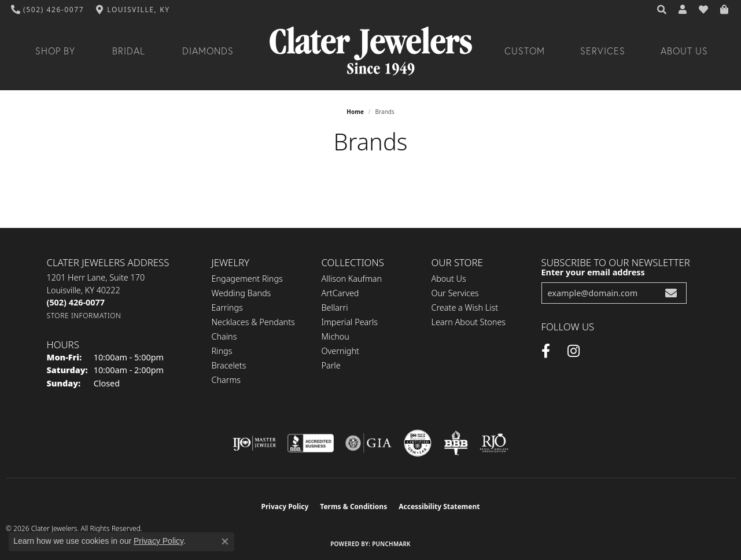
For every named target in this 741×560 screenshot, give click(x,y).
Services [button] (603, 51)
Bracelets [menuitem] (229, 365)
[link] (48, 10)
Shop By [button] (55, 51)
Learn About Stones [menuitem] (469, 322)
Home (355, 112)
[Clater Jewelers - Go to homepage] (371, 51)
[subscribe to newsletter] (671, 293)
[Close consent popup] (225, 541)
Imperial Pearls (350, 322)
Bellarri (335, 307)
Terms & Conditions (353, 506)
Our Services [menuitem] (455, 293)
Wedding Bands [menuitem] (242, 293)
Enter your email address (593, 272)
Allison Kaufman (352, 279)
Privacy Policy (285, 506)
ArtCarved (340, 293)
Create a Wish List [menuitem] (465, 307)
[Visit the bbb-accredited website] (311, 443)
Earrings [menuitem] (227, 307)
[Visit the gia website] (368, 443)
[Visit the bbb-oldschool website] (456, 443)
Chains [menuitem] (224, 336)
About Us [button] (684, 51)
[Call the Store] (76, 302)
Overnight (340, 351)
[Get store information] (84, 316)
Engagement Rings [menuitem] (247, 279)
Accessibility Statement (439, 506)
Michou (336, 336)
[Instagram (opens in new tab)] (574, 351)
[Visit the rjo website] (494, 443)
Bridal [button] (129, 51)
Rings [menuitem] (222, 351)
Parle (331, 365)
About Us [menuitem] (449, 279)
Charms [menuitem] (226, 380)
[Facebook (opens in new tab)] (546, 351)
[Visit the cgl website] (418, 443)
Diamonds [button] (208, 51)
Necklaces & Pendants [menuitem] (253, 322)
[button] (662, 10)
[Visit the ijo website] (254, 443)
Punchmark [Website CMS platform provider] (391, 544)
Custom (525, 51)
